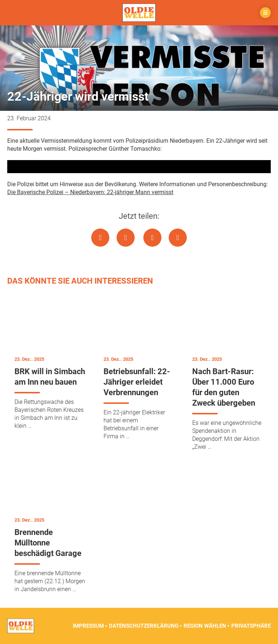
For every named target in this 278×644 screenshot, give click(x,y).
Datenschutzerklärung (144, 626)
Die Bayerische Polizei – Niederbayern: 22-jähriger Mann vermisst (90, 192)
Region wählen (205, 626)
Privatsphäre (251, 626)
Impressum (88, 626)
